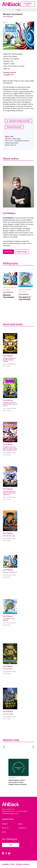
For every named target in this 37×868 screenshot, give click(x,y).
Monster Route (8, 669)
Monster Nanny (8, 714)
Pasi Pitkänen (9, 213)
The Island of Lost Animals (25, 298)
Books (4, 832)
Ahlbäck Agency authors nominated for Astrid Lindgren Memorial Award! (17, 782)
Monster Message (9, 536)
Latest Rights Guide (28, 4)
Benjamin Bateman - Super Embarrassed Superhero (10, 493)
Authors (5, 824)
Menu (18, 10)
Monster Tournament (9, 296)
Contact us (22, 828)
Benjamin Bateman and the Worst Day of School (10, 404)
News (20, 824)
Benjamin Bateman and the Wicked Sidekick (9, 360)
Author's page (22, 252)
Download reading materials (18, 121)
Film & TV (5, 828)
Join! (11, 845)
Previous (5, 747)
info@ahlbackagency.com (10, 813)
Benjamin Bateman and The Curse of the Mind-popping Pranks (10, 448)
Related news (11, 740)
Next (32, 747)
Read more (8, 252)
